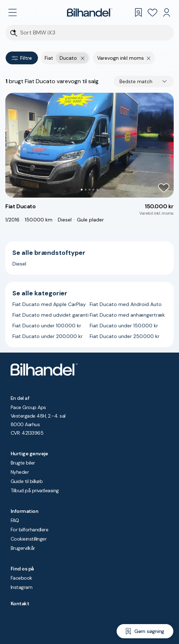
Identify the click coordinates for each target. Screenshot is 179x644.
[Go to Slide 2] (86, 190)
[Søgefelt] (94, 33)
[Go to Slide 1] (82, 190)
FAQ (15, 520)
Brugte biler (23, 463)
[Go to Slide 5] (97, 190)
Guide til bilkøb (27, 481)
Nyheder (20, 472)
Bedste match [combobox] (136, 81)
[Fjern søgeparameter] (149, 58)
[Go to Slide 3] (89, 190)
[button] (89, 145)
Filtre (22, 58)
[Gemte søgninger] (138, 12)
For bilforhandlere (29, 530)
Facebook (21, 578)
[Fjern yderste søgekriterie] (83, 58)
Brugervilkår (23, 548)
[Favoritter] (152, 12)
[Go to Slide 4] (93, 190)
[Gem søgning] (145, 631)
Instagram (21, 587)
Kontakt (20, 603)
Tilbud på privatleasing (35, 490)
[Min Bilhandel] (167, 12)
